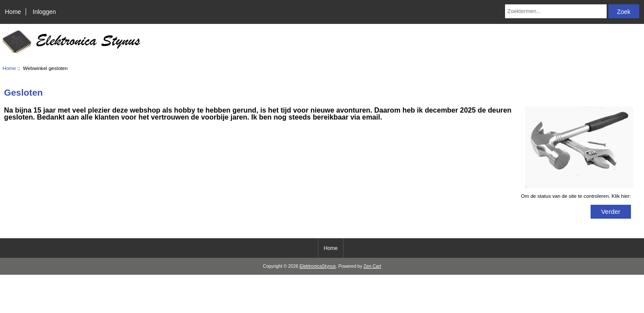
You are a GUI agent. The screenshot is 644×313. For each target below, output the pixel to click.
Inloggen (44, 12)
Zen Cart (372, 266)
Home (13, 12)
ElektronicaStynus (318, 266)
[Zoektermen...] (556, 11)
